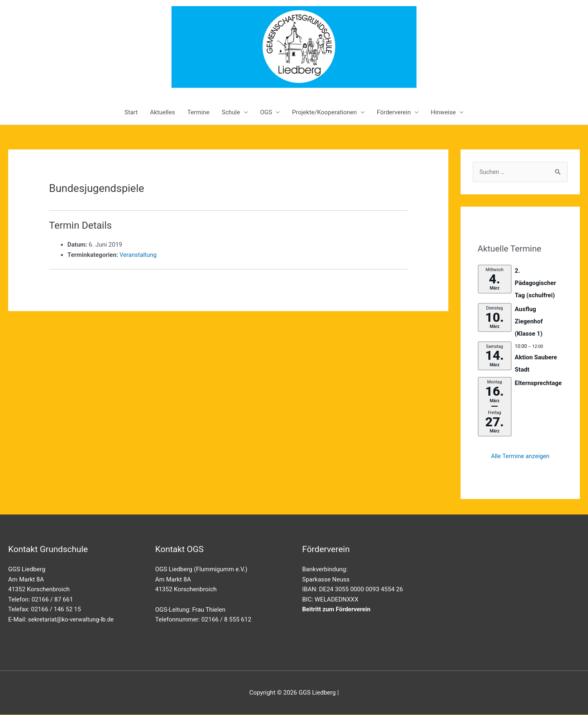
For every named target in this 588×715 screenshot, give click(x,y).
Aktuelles (163, 112)
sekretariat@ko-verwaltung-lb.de (72, 619)
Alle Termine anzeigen (520, 456)
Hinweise (443, 112)
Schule (231, 112)
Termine (198, 112)
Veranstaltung (139, 255)
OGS (266, 112)
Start (131, 112)
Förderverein (394, 112)
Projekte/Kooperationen (324, 112)
